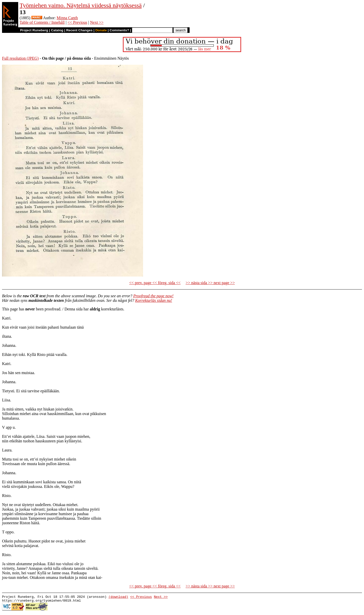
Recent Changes (79, 30)
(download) (118, 597)
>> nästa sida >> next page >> (210, 283)
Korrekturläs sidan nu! (154, 300)
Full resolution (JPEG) (20, 58)
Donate (101, 30)
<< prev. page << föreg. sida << (155, 283)
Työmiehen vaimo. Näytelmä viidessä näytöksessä (81, 5)
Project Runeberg (34, 30)
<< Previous (77, 22)
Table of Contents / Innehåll (42, 22)
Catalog (57, 30)
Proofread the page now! (153, 296)
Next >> (97, 22)
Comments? (119, 30)
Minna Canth (67, 18)
